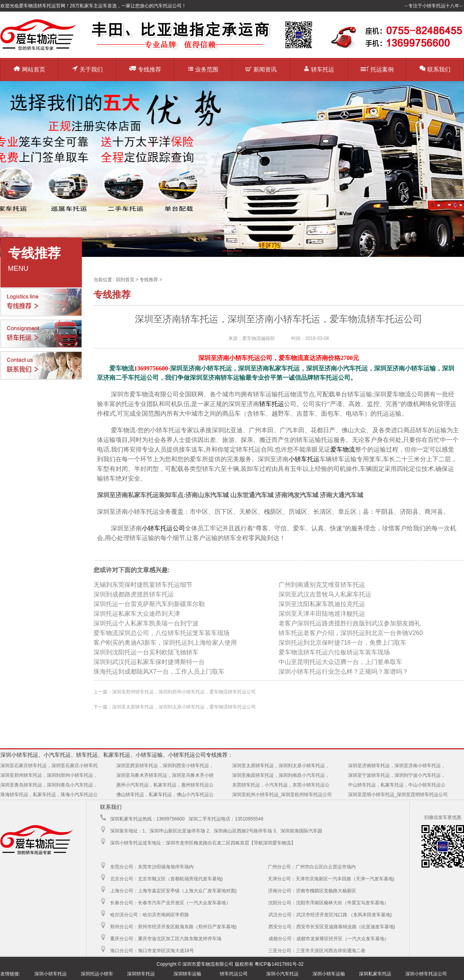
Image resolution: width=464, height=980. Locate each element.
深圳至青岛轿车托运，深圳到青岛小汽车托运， (49, 785)
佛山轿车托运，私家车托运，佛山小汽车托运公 (165, 795)
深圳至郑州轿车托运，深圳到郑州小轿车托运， (49, 775)
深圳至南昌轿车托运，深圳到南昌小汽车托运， (281, 775)
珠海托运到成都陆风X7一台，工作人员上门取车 (159, 672)
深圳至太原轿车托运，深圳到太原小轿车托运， (281, 766)
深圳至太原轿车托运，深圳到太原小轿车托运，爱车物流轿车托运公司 (184, 707)
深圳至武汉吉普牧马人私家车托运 (325, 594)
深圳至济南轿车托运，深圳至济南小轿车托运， (397, 766)
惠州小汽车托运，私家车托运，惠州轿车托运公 (165, 785)
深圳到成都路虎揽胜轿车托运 (134, 594)
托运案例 (377, 69)
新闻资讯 (261, 69)
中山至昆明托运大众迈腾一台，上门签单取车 (340, 662)
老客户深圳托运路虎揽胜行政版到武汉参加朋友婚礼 (350, 623)
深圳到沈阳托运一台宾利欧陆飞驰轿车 (146, 652)
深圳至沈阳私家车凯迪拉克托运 (322, 604)
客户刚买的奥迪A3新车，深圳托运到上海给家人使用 (165, 643)
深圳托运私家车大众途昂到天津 (137, 614)
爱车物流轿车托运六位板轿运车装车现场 (334, 652)
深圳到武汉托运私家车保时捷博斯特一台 (149, 662)
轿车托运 (319, 69)
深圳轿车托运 (141, 974)
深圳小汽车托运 (282, 974)
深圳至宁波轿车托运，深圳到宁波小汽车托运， (397, 775)
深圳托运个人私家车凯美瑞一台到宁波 (146, 623)
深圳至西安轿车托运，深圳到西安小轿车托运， (165, 766)
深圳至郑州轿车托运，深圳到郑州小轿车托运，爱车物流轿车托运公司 (184, 692)
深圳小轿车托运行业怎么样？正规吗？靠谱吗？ (343, 672)
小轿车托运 (304, 459)
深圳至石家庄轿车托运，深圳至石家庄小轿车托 (49, 766)
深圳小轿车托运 (51, 974)
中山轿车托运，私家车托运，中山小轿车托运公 (397, 785)
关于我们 (87, 69)
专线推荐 (145, 69)
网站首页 (29, 69)
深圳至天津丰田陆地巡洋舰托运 (322, 614)
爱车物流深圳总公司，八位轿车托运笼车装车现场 (161, 633)
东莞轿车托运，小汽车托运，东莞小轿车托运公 (281, 785)
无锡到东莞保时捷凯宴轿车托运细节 (143, 585)
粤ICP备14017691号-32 (279, 964)
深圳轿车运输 (187, 974)
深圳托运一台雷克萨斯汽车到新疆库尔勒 (149, 604)
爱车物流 (343, 449)
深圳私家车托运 (375, 974)
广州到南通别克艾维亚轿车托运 (322, 585)
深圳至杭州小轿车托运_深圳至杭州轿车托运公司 (282, 795)
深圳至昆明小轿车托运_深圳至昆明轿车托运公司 (398, 795)
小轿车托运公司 (163, 528)
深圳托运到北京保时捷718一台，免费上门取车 (342, 643)
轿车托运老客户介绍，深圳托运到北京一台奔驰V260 (351, 633)
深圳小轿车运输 (329, 974)
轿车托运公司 (234, 974)
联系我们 (435, 69)
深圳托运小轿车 (97, 974)
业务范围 (203, 69)
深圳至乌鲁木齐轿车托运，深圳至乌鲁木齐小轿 (165, 775)
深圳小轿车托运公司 (426, 974)
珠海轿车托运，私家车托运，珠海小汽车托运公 (49, 795)
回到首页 (125, 280)
